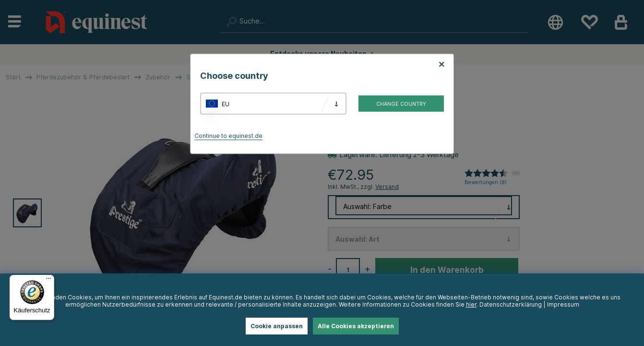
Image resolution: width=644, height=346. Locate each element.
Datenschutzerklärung (511, 304)
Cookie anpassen (277, 326)
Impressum (563, 304)
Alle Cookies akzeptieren (356, 326)
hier (471, 304)
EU (226, 104)
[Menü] (48, 281)
